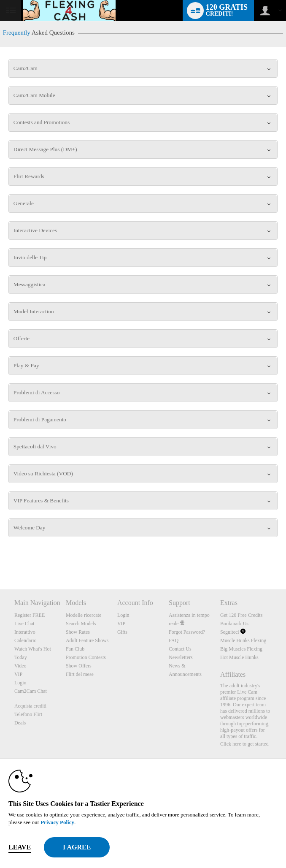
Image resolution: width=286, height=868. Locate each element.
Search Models (81, 624)
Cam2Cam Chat (31, 691)
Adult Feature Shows (87, 640)
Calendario (26, 640)
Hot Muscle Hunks (239, 657)
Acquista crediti (30, 706)
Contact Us (180, 649)
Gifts (122, 632)
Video (20, 666)
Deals (20, 723)
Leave (20, 847)
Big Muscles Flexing (241, 649)
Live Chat (24, 624)
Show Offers (79, 666)
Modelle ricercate (84, 615)
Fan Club (75, 649)
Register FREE (30, 615)
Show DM (0, 558)
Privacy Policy (57, 822)
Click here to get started (244, 744)
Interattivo (25, 632)
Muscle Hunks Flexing (243, 640)
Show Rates (78, 632)
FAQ (174, 640)
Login (20, 683)
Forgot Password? (187, 632)
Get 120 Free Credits (241, 615)
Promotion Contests (86, 657)
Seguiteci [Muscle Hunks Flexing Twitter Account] (233, 632)
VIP (18, 674)
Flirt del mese (80, 674)
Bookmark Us (234, 624)
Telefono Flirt (28, 714)
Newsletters (181, 657)
